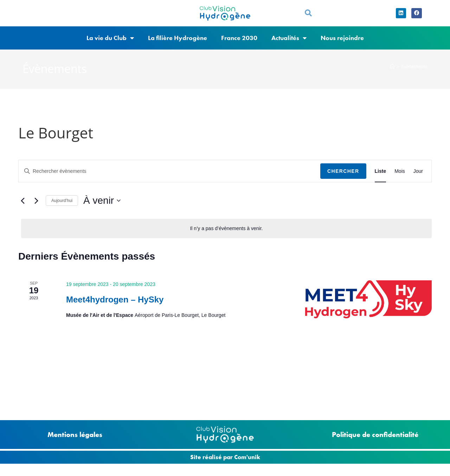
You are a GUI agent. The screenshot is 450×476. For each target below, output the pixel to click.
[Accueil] (392, 72)
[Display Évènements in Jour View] (418, 177)
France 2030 (239, 44)
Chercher (343, 177)
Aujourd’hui (62, 207)
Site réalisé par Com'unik (225, 457)
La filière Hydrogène (178, 44)
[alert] (226, 234)
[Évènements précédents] (22, 207)
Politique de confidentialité (375, 435)
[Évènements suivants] (36, 207)
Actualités (289, 44)
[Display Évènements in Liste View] (381, 177)
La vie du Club (110, 44)
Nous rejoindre (342, 44)
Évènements (414, 72)
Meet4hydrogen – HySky (115, 305)
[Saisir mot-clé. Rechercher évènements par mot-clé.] (169, 177)
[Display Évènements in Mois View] (400, 177)
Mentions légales (75, 435)
